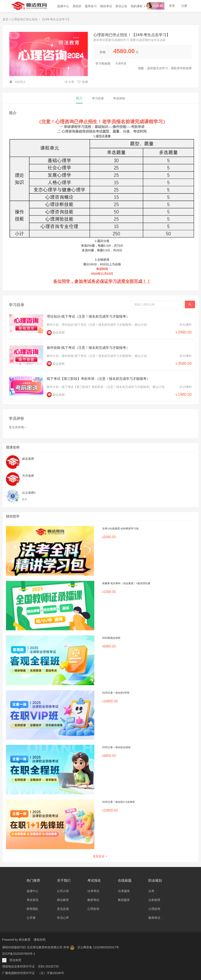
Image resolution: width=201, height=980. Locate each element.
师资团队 (33, 909)
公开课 (31, 918)
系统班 (77, 6)
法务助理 (154, 900)
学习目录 (98, 98)
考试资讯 (33, 900)
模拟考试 (106, 6)
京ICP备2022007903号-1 (19, 953)
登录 (172, 6)
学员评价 (119, 98)
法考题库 (124, 891)
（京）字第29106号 (51, 973)
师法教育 (63, 900)
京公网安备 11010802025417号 (98, 947)
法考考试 (93, 891)
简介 (79, 98)
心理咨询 (93, 909)
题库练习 (91, 6)
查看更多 (100, 856)
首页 (6, 19)
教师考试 (93, 900)
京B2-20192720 (48, 966)
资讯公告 (121, 6)
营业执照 (15, 960)
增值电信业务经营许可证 (18, 966)
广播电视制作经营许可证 (18, 973)
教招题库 (124, 900)
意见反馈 (63, 909)
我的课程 (138, 6)
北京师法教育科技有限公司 (45, 947)
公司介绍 (63, 891)
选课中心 (63, 6)
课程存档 (40, 940)
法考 (151, 891)
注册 (184, 6)
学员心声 (63, 918)
